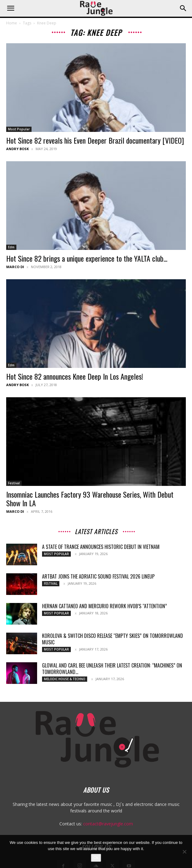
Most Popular (19, 129)
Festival (14, 483)
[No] (184, 852)
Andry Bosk (17, 149)
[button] (11, 8)
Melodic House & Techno (65, 679)
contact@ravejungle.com (108, 824)
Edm (11, 247)
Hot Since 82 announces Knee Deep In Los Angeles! (75, 376)
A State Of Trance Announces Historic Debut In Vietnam (101, 547)
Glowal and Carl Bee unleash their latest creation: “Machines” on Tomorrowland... (112, 669)
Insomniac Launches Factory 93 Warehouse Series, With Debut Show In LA (90, 499)
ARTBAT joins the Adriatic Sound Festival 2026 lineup (98, 576)
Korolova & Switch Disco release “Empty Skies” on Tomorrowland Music (113, 639)
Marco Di (15, 267)
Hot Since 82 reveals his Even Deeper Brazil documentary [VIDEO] (95, 140)
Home (12, 23)
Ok (96, 858)
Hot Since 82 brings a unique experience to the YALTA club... (87, 258)
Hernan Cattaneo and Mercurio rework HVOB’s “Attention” (105, 606)
